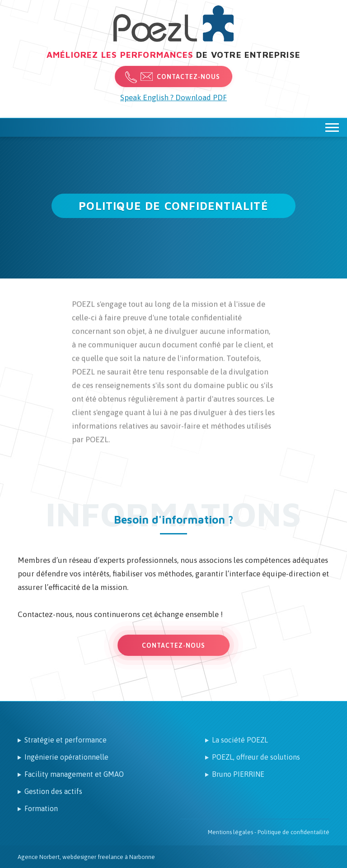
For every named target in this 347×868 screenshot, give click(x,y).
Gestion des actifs (53, 791)
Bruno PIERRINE (238, 774)
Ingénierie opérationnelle (66, 757)
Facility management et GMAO (74, 774)
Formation (41, 808)
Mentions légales (230, 832)
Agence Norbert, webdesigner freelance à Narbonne (86, 857)
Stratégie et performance (66, 740)
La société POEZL (240, 740)
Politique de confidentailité (293, 832)
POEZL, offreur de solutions (256, 757)
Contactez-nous (188, 77)
